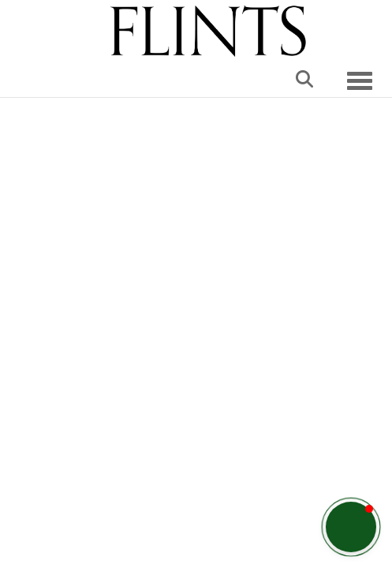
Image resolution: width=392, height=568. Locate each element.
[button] (351, 527)
